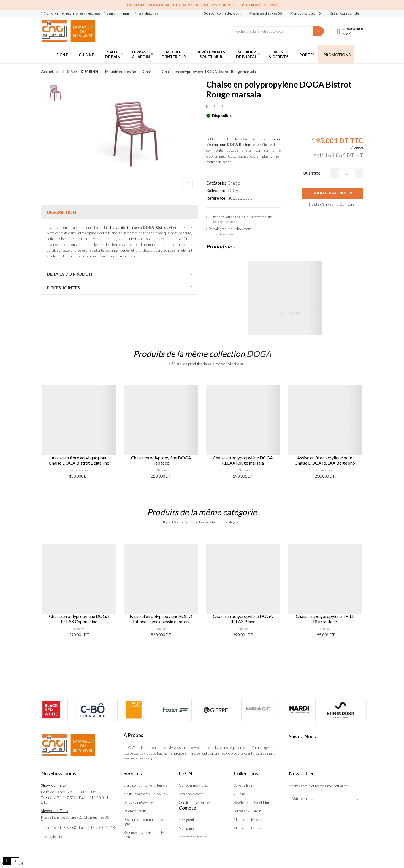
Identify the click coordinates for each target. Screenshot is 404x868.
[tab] (120, 212)
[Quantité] (347, 173)
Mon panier (187, 828)
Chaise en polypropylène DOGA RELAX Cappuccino (79, 619)
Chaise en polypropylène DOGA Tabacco (161, 460)
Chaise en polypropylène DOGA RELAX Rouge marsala (243, 460)
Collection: (216, 190)
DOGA (232, 190)
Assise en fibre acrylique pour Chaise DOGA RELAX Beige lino (325, 460)
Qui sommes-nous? (194, 785)
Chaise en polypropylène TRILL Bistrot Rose (325, 619)
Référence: (216, 198)
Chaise (234, 183)
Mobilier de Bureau (248, 828)
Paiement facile (135, 811)
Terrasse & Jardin (247, 811)
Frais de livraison (224, 222)
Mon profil (186, 820)
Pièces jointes (63, 288)
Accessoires (79, 470)
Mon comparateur (192, 837)
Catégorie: (216, 183)
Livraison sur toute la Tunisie (145, 785)
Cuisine (240, 794)
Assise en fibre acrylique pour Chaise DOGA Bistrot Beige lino (79, 460)
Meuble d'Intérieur (247, 820)
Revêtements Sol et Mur (252, 802)
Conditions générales (195, 802)
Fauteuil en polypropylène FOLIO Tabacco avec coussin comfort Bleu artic (161, 619)
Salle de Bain (243, 785)
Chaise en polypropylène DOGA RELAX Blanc (243, 619)
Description (61, 212)
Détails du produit (70, 274)
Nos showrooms (224, 234)
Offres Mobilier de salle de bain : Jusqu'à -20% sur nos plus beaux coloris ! (202, 5)
